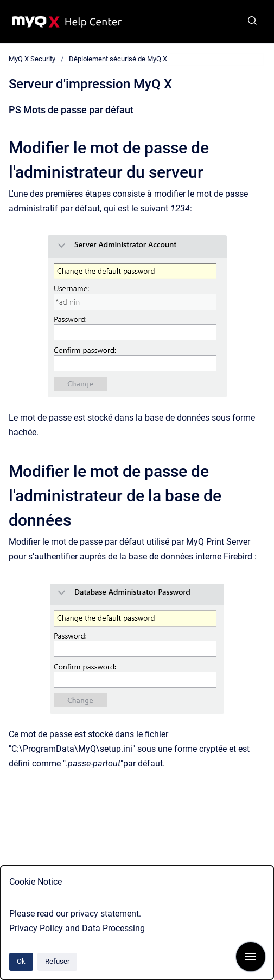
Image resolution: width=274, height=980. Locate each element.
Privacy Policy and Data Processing (77, 928)
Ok (21, 961)
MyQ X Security (32, 59)
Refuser (57, 961)
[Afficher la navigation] (251, 957)
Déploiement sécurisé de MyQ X (118, 59)
